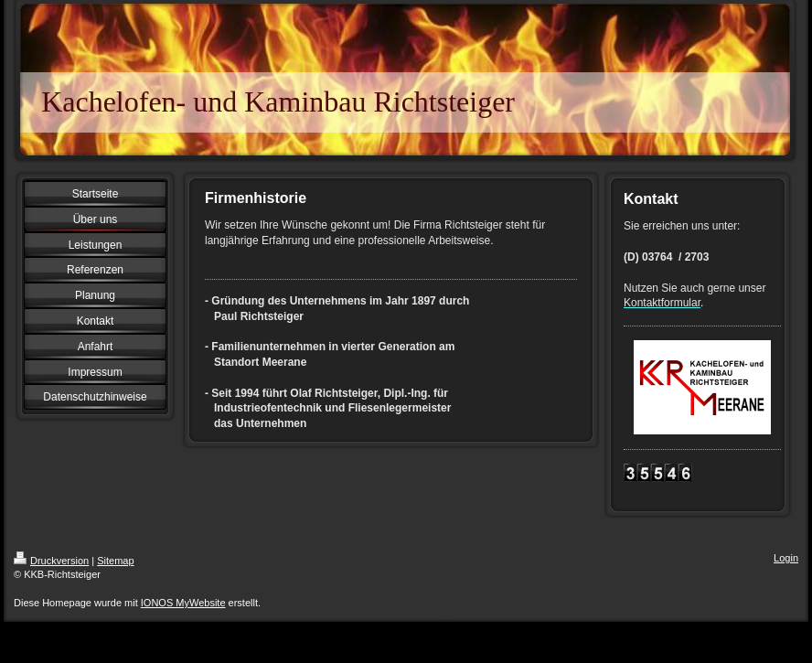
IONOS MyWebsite (183, 603)
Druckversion (51, 561)
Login (786, 558)
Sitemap (115, 561)
